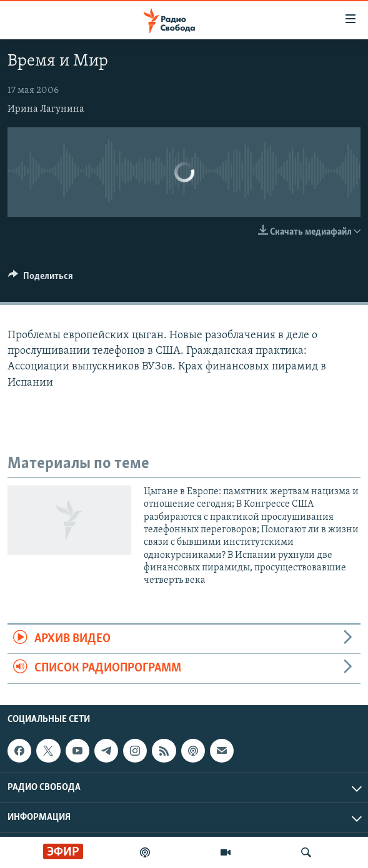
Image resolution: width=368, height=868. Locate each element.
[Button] (41, 279)
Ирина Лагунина (46, 109)
